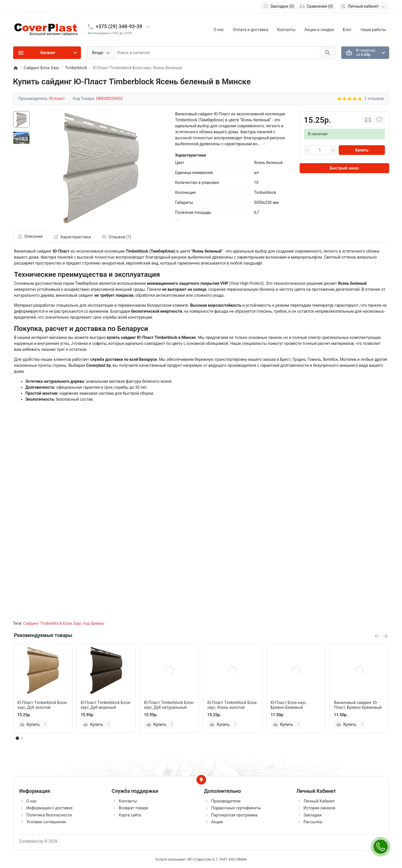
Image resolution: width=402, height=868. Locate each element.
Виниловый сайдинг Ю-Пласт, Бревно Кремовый (358, 705)
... (177, 218)
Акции (217, 822)
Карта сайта (130, 815)
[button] (22, 738)
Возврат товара (134, 808)
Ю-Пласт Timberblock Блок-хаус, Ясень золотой (233, 705)
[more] (45, 724)
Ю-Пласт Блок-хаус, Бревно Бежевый (289, 705)
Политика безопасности (49, 815)
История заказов (320, 808)
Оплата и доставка (251, 30)
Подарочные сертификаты (236, 808)
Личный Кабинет (319, 801)
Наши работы (373, 30)
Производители (226, 801)
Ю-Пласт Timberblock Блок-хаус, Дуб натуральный (169, 705)
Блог (347, 30)
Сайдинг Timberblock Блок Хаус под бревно (64, 623)
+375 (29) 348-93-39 (119, 26)
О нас (219, 30)
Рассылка (313, 822)
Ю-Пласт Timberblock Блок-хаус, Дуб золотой (43, 705)
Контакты (286, 30)
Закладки (313, 815)
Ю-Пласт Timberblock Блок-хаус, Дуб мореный (106, 705)
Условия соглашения (46, 822)
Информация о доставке (50, 808)
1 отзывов (374, 99)
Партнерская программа (234, 815)
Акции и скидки (319, 30)
